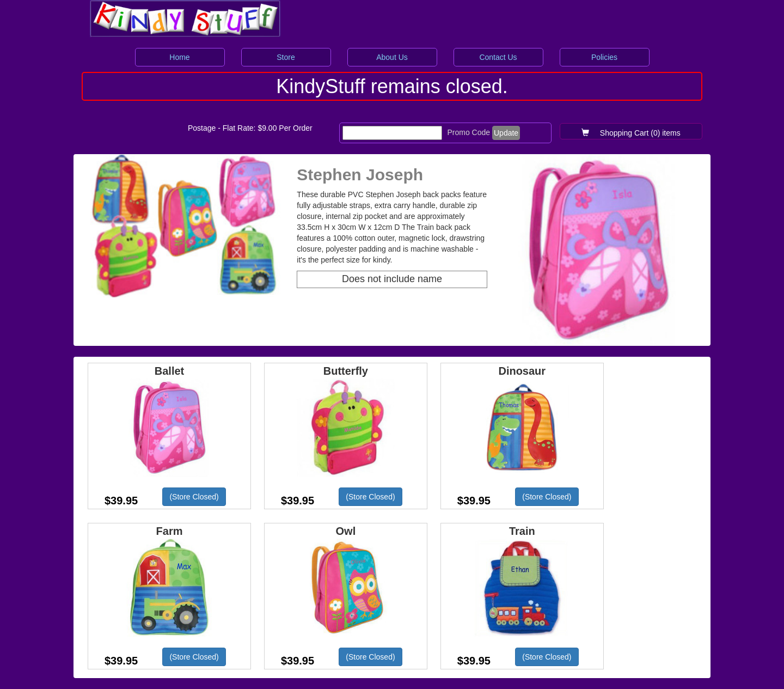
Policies (604, 57)
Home (179, 57)
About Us (392, 57)
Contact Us (498, 57)
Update (506, 133)
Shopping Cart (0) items (631, 133)
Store (286, 57)
